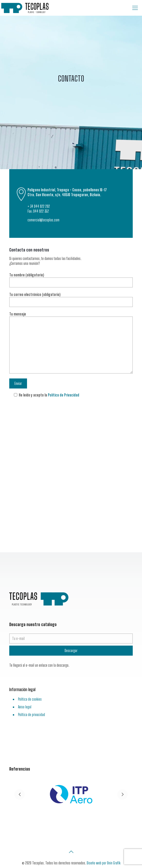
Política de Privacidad (64, 395)
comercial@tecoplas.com (43, 220)
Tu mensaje (71, 343)
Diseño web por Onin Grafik (104, 863)
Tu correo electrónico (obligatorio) (71, 300)
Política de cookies (30, 699)
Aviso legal (25, 707)
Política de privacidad (32, 715)
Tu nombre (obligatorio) (71, 280)
